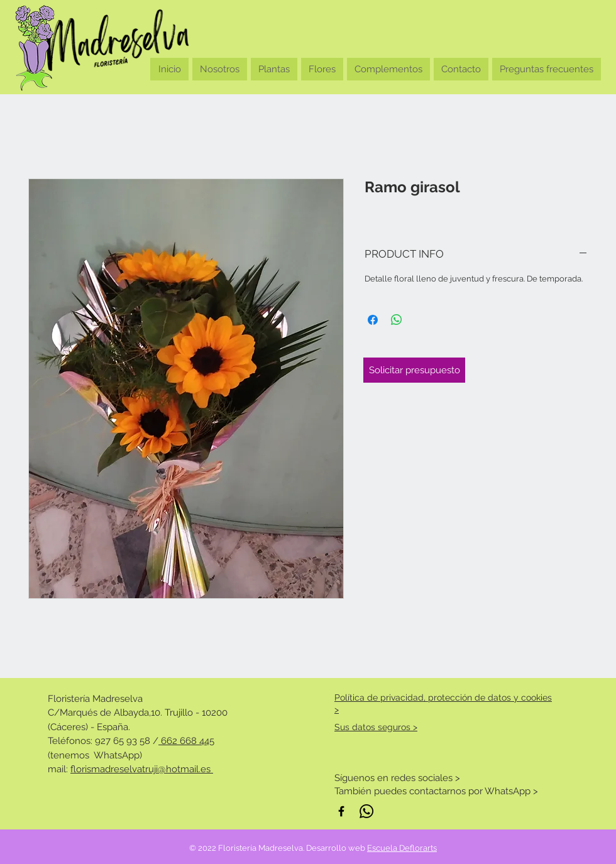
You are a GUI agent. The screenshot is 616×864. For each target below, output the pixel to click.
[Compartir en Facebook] (373, 320)
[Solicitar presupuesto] (414, 370)
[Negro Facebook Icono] (341, 811)
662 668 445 (186, 741)
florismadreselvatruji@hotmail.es (142, 769)
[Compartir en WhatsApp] (397, 320)
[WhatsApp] (366, 811)
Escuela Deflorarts (402, 848)
